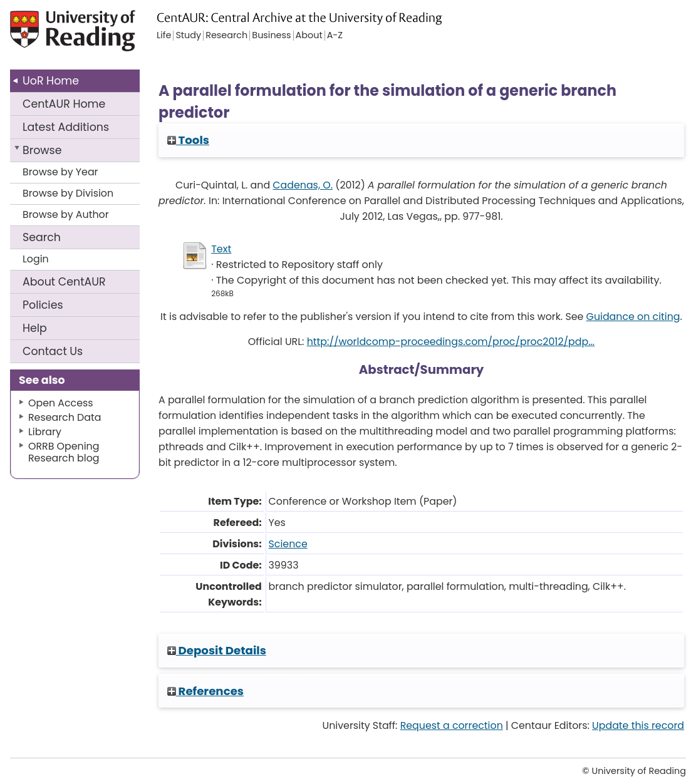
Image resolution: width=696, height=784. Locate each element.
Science (288, 544)
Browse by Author (66, 214)
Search (42, 237)
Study (188, 36)
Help (35, 328)
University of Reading (80, 36)
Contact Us (53, 351)
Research (226, 36)
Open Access (61, 403)
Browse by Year (60, 172)
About (64, 282)
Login (36, 259)
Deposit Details (217, 650)
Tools (188, 140)
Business (271, 36)
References (205, 691)
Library (45, 432)
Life (164, 36)
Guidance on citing (633, 317)
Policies (43, 305)
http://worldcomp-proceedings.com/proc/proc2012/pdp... (451, 342)
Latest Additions (66, 127)
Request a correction (452, 725)
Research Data (65, 417)
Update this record (638, 725)
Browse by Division (68, 193)
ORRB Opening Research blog (64, 452)
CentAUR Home (64, 104)
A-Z (335, 36)
